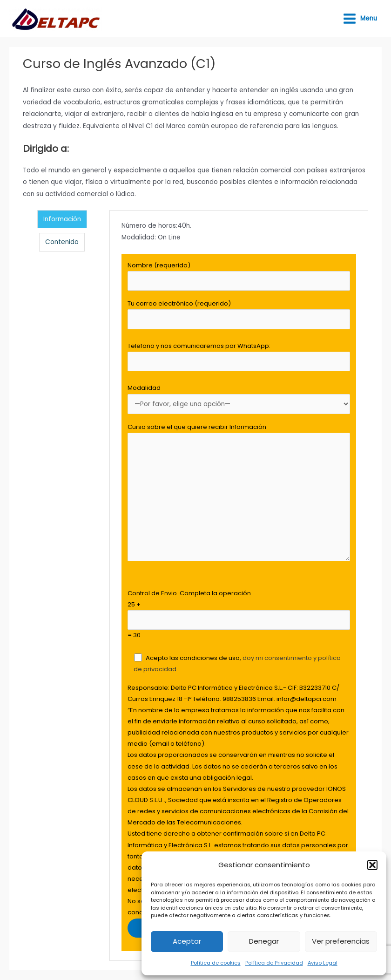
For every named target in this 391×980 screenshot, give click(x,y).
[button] (372, 865)
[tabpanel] (239, 585)
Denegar (264, 941)
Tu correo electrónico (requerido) (239, 314)
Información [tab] (62, 219)
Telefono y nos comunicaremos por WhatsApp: (239, 357)
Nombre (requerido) (239, 276)
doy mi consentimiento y (280, 658)
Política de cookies (216, 963)
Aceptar (187, 941)
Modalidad (239, 399)
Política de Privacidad (274, 963)
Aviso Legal (323, 963)
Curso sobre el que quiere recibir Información (239, 494)
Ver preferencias (341, 941)
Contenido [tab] (62, 242)
